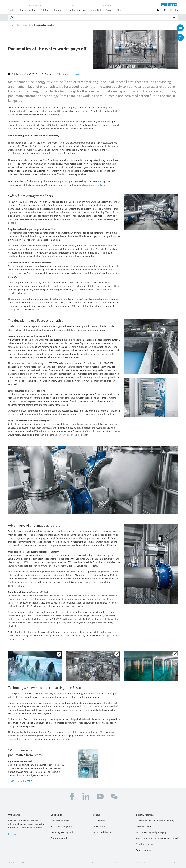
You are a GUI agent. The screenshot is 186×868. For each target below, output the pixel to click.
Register (12, 834)
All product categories (61, 826)
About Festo (96, 10)
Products (12, 10)
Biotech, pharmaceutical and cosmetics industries (157, 838)
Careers (110, 10)
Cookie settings (172, 863)
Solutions (45, 10)
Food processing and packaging (151, 832)
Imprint (95, 863)
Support (58, 10)
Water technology (144, 850)
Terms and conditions (124, 863)
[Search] (93, 17)
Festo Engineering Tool (62, 832)
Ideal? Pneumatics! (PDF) (20, 781)
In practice (27, 25)
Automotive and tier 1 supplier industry (155, 821)
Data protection (107, 863)
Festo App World (59, 838)
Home (11, 25)
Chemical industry (144, 844)
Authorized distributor (104, 832)
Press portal (99, 826)
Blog (119, 10)
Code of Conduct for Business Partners (149, 863)
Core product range (60, 821)
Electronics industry (145, 826)
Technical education (76, 10)
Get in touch (99, 821)
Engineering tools (29, 10)
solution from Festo (96, 185)
